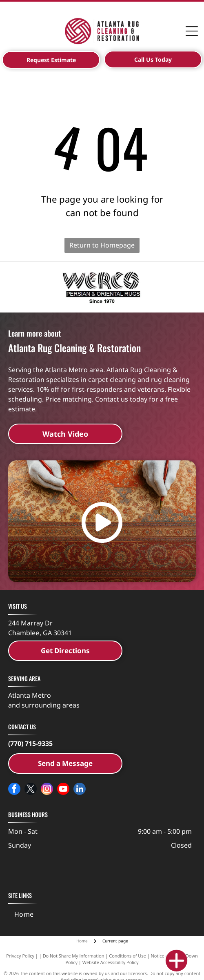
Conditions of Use (127, 956)
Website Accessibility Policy (111, 962)
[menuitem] (24, 914)
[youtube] (63, 790)
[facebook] (14, 790)
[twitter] (31, 790)
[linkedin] (80, 790)
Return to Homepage (102, 245)
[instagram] (47, 790)
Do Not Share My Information (74, 956)
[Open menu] (192, 31)
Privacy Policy (20, 956)
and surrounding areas (44, 705)
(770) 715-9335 (30, 743)
